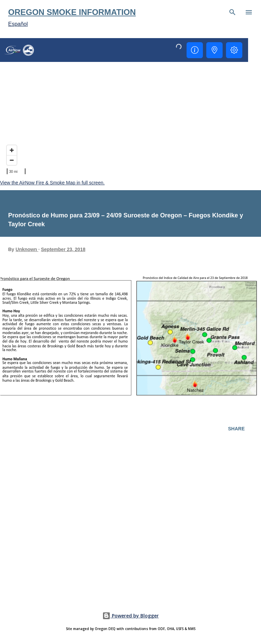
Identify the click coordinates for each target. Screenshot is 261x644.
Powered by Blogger (130, 616)
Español (18, 24)
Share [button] (236, 429)
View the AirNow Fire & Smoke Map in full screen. (52, 183)
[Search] (232, 12)
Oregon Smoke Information (72, 12)
